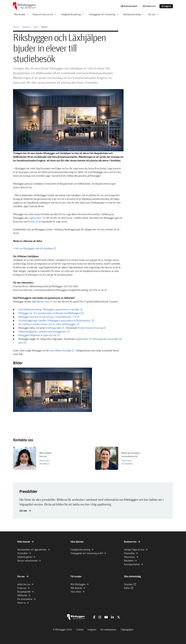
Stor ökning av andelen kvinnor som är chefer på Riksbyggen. (47, 324)
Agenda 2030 (43, 302)
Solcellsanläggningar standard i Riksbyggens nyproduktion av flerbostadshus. (55, 320)
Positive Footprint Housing (90, 328)
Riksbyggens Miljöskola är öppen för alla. (37, 335)
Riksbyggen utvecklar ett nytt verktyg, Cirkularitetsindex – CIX (47, 317)
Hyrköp (31, 222)
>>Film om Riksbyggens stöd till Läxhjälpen (33, 248)
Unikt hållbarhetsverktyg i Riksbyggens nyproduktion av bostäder (49, 309)
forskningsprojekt (53, 328)
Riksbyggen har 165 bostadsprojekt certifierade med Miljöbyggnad (50, 313)
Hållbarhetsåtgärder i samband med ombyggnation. (42, 332)
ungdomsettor (35, 218)
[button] (52, 390)
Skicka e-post (44, 461)
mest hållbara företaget (60, 350)
